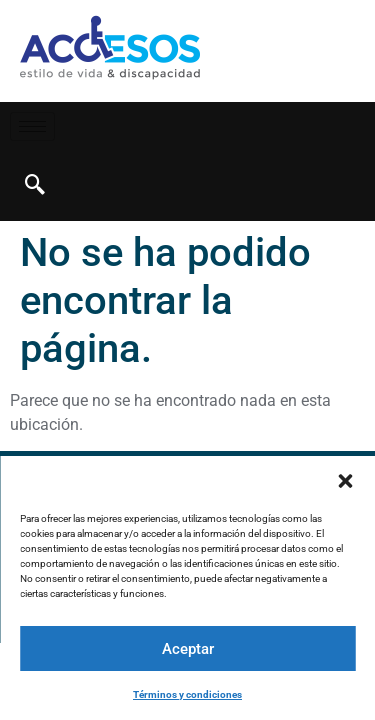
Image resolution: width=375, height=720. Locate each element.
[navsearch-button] (35, 186)
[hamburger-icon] (32, 126)
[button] (345, 481)
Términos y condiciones (187, 694)
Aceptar (188, 649)
